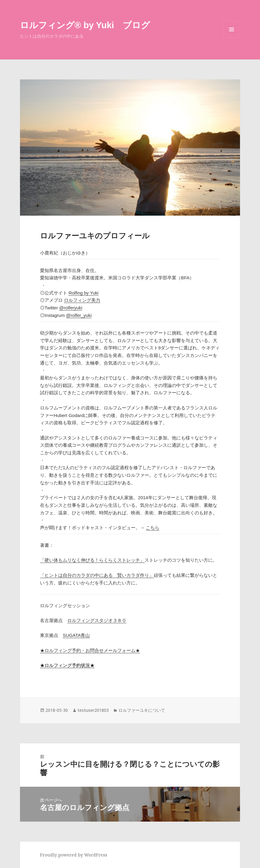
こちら (153, 528)
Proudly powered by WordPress (74, 855)
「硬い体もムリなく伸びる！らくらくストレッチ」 (92, 560)
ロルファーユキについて (142, 710)
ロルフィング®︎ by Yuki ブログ (85, 25)
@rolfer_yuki (79, 315)
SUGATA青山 (76, 635)
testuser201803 (93, 710)
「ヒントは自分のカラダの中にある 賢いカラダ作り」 (97, 575)
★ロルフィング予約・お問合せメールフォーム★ (90, 650)
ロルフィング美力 (82, 300)
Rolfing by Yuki (83, 293)
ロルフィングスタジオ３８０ (97, 620)
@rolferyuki (71, 308)
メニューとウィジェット (232, 38)
